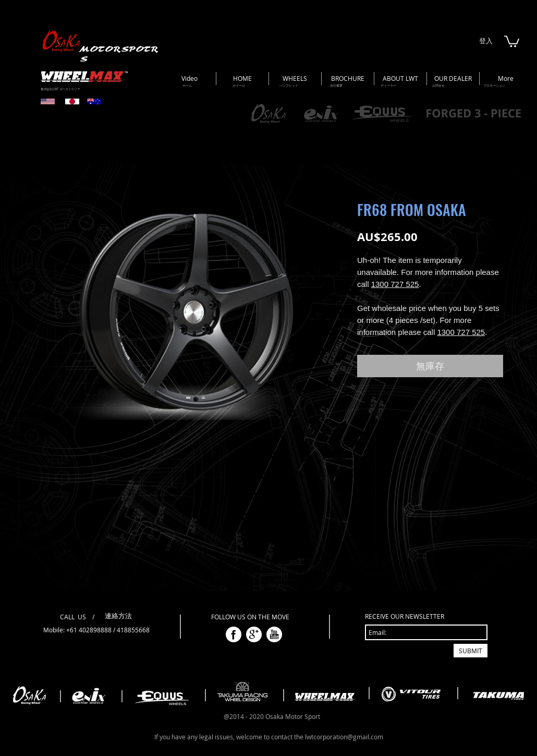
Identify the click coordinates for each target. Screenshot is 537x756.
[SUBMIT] (471, 651)
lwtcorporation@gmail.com (344, 737)
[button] (512, 41)
